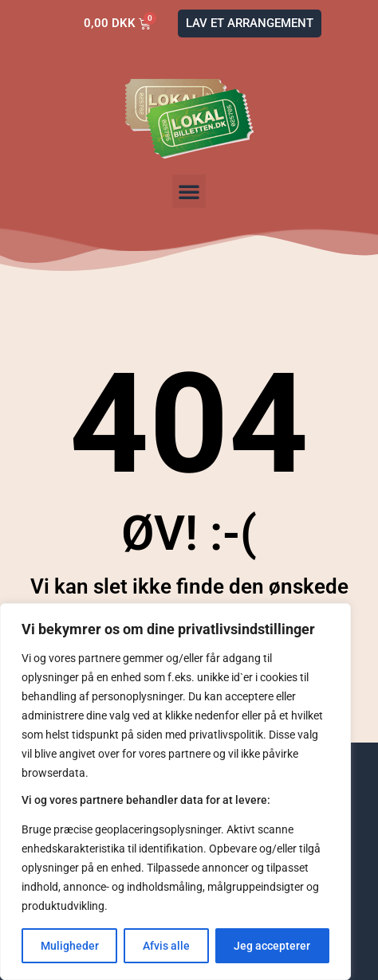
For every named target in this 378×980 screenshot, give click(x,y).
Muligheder (70, 946)
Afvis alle (166, 946)
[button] (189, 191)
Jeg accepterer (272, 946)
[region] (175, 792)
